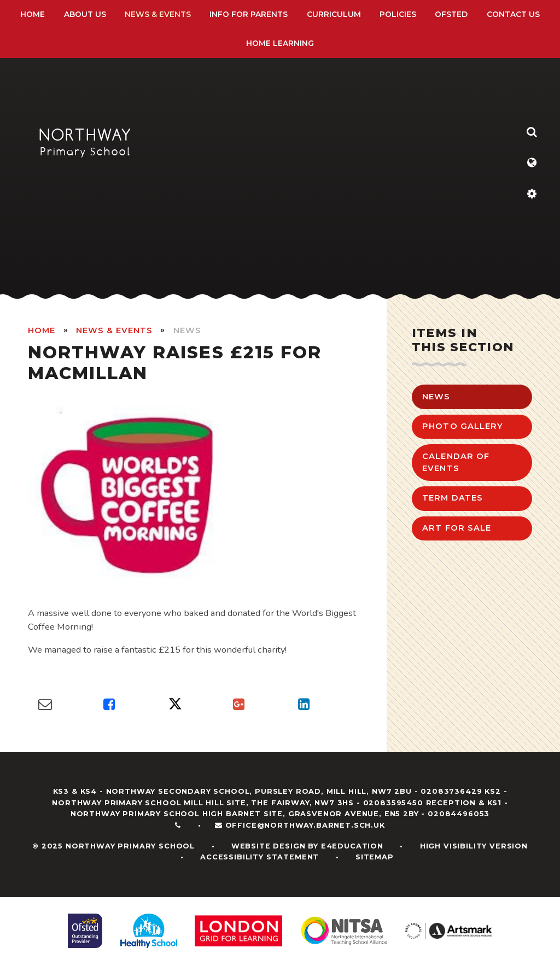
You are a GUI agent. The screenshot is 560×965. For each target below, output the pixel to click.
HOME (42, 330)
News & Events (114, 330)
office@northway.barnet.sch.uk (305, 825)
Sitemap (375, 857)
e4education (352, 846)
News (187, 330)
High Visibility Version (474, 846)
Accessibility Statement (259, 857)
